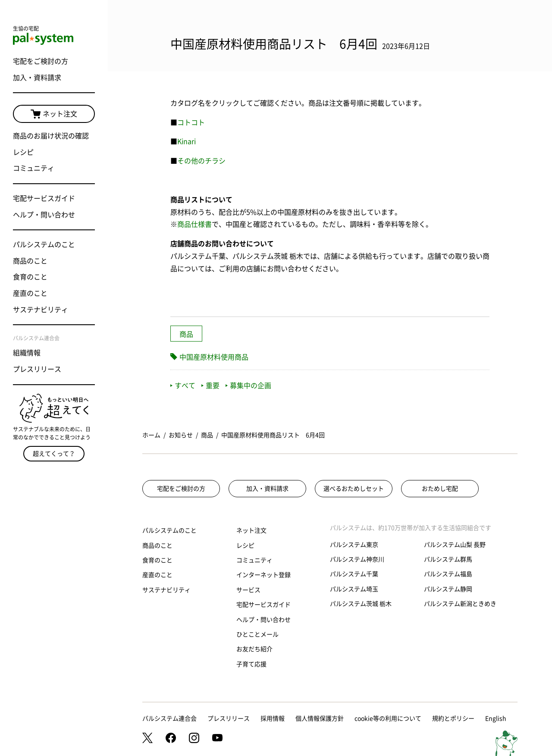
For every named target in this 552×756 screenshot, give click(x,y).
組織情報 (27, 353)
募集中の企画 (248, 386)
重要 (210, 386)
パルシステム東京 (354, 545)
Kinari (187, 141)
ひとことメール (257, 634)
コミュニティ (34, 168)
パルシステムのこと (44, 245)
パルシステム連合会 (169, 718)
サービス (248, 590)
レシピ (23, 152)
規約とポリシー (453, 718)
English (496, 718)
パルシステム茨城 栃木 (361, 604)
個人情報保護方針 (320, 718)
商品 (186, 334)
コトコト (191, 122)
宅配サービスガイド (44, 198)
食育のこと (30, 277)
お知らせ (181, 435)
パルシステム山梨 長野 (455, 545)
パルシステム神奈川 (357, 559)
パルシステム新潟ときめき (460, 604)
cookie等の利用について (388, 718)
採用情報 (273, 718)
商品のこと (30, 261)
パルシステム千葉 (354, 574)
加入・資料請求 (37, 78)
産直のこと (30, 293)
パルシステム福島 (448, 574)
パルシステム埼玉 (354, 589)
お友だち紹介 (254, 649)
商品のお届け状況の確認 (51, 136)
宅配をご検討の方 (41, 61)
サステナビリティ (41, 310)
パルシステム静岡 (448, 589)
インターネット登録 (263, 575)
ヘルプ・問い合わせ (44, 215)
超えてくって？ (54, 454)
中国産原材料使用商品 (214, 357)
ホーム (151, 435)
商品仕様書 (194, 224)
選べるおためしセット (354, 489)
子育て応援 (251, 664)
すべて (183, 386)
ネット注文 (54, 114)
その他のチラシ (201, 161)
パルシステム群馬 (448, 559)
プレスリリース (37, 369)
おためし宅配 (440, 489)
